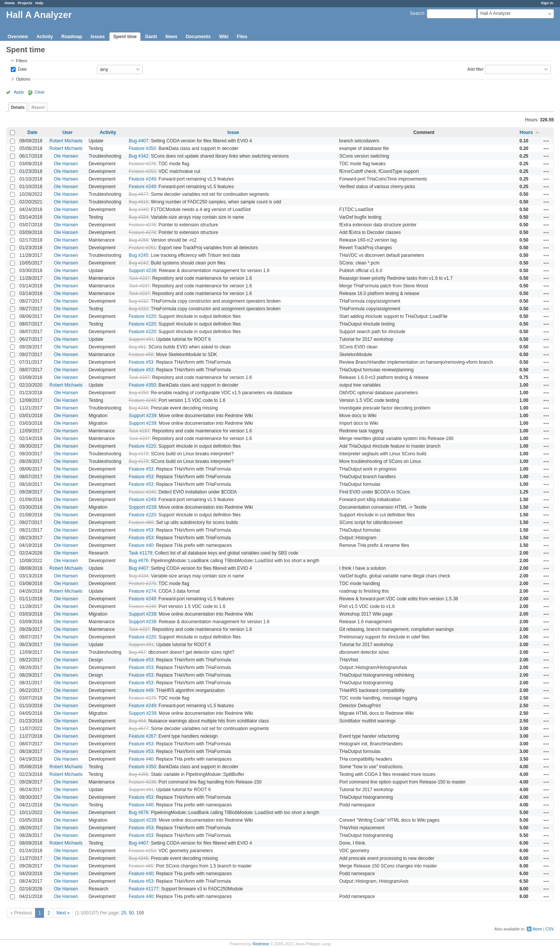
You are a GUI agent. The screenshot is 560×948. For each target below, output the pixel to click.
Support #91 (141, 339)
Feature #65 (141, 866)
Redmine (261, 944)
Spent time (125, 37)
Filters (22, 61)
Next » (63, 913)
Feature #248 (142, 400)
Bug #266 (139, 240)
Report (38, 107)
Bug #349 (139, 210)
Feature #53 (141, 362)
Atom (537, 929)
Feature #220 (142, 316)
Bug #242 (139, 263)
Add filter (476, 69)
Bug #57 (138, 652)
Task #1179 (141, 553)
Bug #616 (139, 202)
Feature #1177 (144, 889)
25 (124, 913)
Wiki (224, 37)
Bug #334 (139, 217)
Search (417, 13)
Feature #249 (142, 179)
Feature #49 (141, 690)
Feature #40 (141, 545)
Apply (19, 92)
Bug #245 (139, 255)
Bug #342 (139, 156)
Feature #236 (142, 782)
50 (131, 913)
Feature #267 (142, 736)
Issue (233, 132)
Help (39, 3)
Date (22, 69)
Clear (40, 92)
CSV (550, 929)
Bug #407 (139, 141)
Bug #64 (138, 721)
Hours (526, 132)
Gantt (151, 37)
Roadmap (72, 37)
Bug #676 (139, 561)
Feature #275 (142, 164)
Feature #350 (142, 148)
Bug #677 (139, 194)
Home (10, 3)
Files (242, 37)
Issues (97, 37)
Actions (546, 141)
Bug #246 (139, 408)
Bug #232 (139, 301)
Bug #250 (139, 393)
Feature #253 (142, 851)
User (68, 132)
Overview (18, 37)
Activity (44, 37)
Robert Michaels (66, 141)
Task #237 (139, 278)
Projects (25, 3)
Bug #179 (139, 454)
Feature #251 (142, 248)
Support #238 (143, 271)
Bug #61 (138, 347)
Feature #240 (142, 492)
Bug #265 (139, 774)
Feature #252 (142, 171)
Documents (198, 37)
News (171, 37)
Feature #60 (141, 522)
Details (18, 107)
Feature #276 (142, 225)
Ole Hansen (66, 156)
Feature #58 (141, 355)
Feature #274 (142, 591)
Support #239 (143, 416)
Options (23, 79)
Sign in (547, 3)
